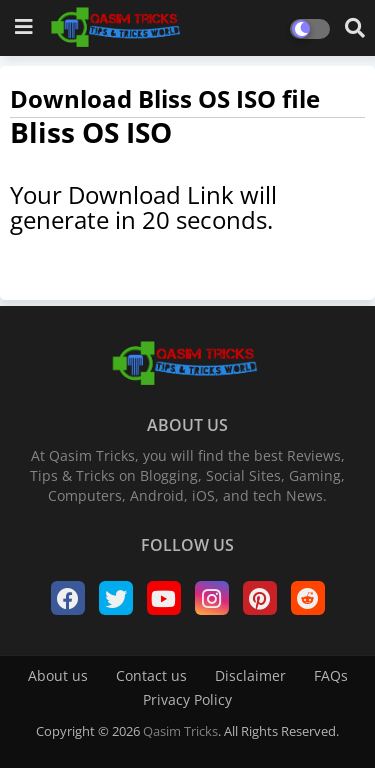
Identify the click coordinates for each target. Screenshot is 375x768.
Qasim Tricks (180, 731)
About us (58, 675)
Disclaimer (250, 675)
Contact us (151, 675)
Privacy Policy (187, 699)
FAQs (331, 675)
